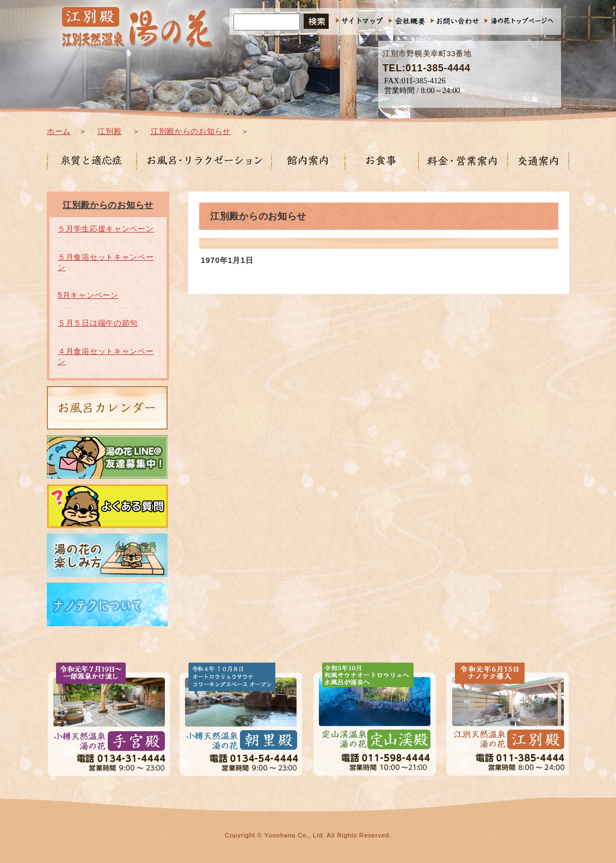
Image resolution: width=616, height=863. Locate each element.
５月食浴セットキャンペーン (106, 262)
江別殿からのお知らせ (191, 131)
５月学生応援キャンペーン (106, 229)
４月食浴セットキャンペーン (106, 356)
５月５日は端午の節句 (98, 323)
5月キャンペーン (88, 295)
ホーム (59, 131)
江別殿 (109, 131)
